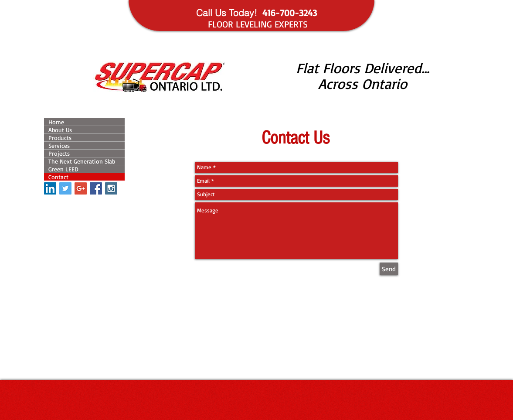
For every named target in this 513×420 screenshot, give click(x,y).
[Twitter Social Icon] (65, 188)
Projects (59, 153)
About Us (60, 130)
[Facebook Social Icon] (96, 188)
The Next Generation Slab (82, 161)
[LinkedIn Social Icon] (50, 188)
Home (56, 122)
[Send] (389, 269)
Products (60, 138)
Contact (58, 177)
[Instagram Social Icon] (111, 188)
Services (59, 145)
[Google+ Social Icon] (81, 188)
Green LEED (63, 169)
